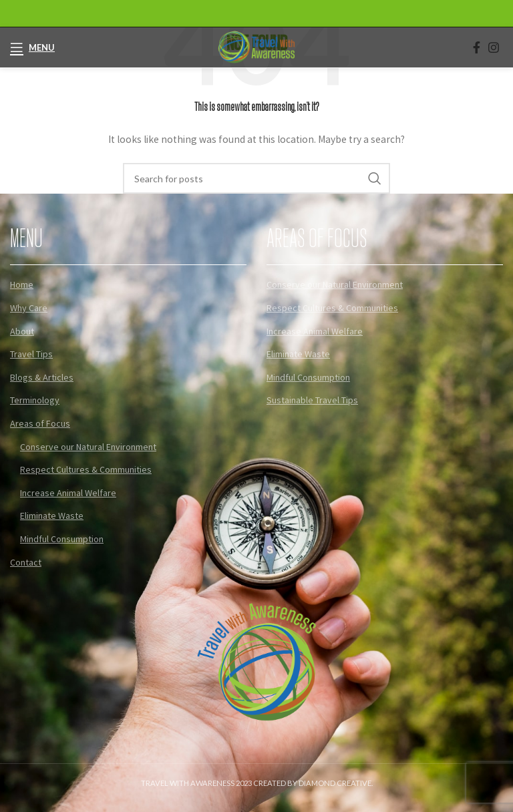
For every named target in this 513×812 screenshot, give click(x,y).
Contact (26, 562)
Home (22, 284)
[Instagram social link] (494, 47)
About (22, 331)
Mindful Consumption (62, 539)
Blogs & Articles (42, 377)
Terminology (35, 400)
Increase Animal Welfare (68, 493)
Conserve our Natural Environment (88, 447)
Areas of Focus (40, 423)
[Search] (256, 178)
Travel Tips (31, 354)
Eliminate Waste (52, 516)
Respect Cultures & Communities (86, 469)
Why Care (29, 308)
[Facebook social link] (477, 47)
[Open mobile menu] (32, 47)
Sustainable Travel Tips (312, 400)
